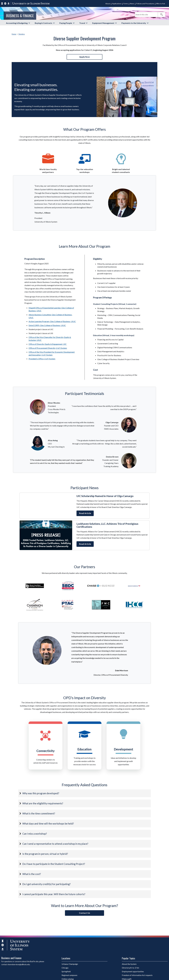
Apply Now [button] (84, 57)
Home (14, 34)
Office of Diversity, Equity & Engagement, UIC (48, 344)
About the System (129, 964)
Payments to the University (134, 23)
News (132, 4)
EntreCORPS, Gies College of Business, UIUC (47, 325)
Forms (126, 4)
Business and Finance (11, 958)
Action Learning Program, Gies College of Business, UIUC (52, 321)
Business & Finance (20, 16)
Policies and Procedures (145, 4)
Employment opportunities (133, 971)
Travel (82, 23)
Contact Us (85, 913)
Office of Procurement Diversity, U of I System (48, 348)
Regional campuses (69, 975)
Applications (117, 4)
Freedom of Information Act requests (137, 975)
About (108, 4)
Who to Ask (161, 4)
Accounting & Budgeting (17, 23)
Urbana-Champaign (70, 964)
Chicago (65, 968)
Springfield (66, 971)
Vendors (22, 34)
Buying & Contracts (43, 23)
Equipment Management (103, 23)
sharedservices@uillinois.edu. (19, 964)
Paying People (66, 23)
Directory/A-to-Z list (130, 968)
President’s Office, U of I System (42, 359)
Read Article (85, 513)
